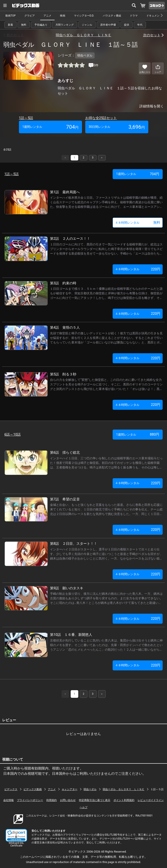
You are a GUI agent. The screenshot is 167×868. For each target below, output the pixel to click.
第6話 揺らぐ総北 (65, 452)
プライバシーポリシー (30, 800)
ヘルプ (83, 807)
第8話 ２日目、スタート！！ (74, 544)
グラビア (30, 16)
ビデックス (11, 789)
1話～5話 (26, 118)
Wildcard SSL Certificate (16, 844)
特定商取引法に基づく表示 (95, 800)
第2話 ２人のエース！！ (70, 239)
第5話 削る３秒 (63, 374)
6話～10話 (13, 434)
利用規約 (52, 800)
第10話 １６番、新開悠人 (71, 635)
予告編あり (41, 25)
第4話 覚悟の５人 (65, 327)
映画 (63, 16)
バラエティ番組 (112, 16)
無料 (24, 25)
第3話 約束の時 (63, 283)
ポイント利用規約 (124, 800)
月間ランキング (65, 25)
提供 (127, 25)
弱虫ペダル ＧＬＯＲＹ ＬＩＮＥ (83, 35)
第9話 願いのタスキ (67, 588)
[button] (16, 835)
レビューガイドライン (151, 800)
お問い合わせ (68, 800)
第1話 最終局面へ (65, 192)
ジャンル (87, 25)
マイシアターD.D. (84, 16)
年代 (140, 25)
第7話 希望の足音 (65, 499)
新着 (10, 25)
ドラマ (134, 16)
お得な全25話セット (101, 118)
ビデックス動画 (33, 789)
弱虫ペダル (90, 789)
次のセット (152, 35)
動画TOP (11, 16)
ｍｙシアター (70, 789)
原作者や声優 (108, 25)
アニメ (47, 16)
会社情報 (8, 800)
